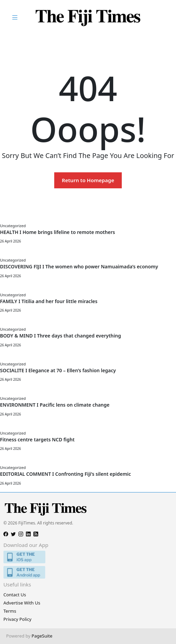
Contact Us (15, 595)
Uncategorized (13, 226)
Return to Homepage (88, 180)
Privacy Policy (17, 619)
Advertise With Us (22, 603)
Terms (10, 611)
